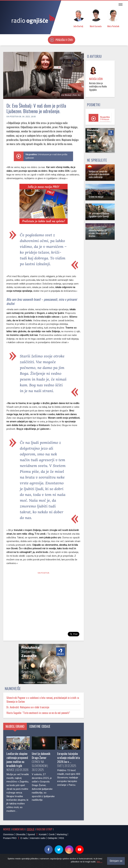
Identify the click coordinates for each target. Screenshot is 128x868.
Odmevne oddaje (40, 726)
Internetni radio (38, 838)
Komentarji (19, 829)
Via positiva (13, 117)
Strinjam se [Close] (116, 861)
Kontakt (43, 834)
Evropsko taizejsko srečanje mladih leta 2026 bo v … (68, 758)
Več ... (99, 862)
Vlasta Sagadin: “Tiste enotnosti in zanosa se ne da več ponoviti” (38, 713)
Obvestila (21, 834)
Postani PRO (10, 838)
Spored (31, 834)
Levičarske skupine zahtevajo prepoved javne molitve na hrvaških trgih (17, 760)
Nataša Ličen (96, 79)
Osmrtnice (9, 834)
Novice (7, 829)
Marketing (62, 834)
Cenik (52, 834)
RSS (62, 838)
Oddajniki (52, 838)
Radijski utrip (44, 829)
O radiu (24, 838)
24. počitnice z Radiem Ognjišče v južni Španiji (99, 215)
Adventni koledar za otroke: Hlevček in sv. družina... (98, 233)
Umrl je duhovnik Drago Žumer (41, 756)
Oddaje (31, 829)
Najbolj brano (15, 726)
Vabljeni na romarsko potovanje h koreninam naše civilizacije (99, 174)
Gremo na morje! (96, 197)
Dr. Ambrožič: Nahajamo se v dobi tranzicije (28, 707)
